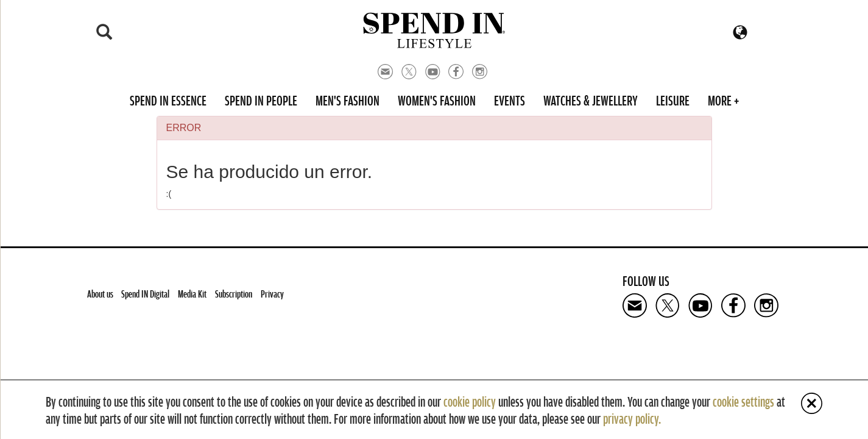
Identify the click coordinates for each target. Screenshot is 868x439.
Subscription (234, 294)
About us (100, 294)
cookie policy (470, 401)
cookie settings (743, 401)
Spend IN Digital (145, 294)
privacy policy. (632, 418)
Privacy (272, 294)
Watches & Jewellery (591, 100)
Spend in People (261, 100)
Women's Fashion (437, 100)
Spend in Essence (168, 100)
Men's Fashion (348, 100)
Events (510, 100)
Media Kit (192, 294)
